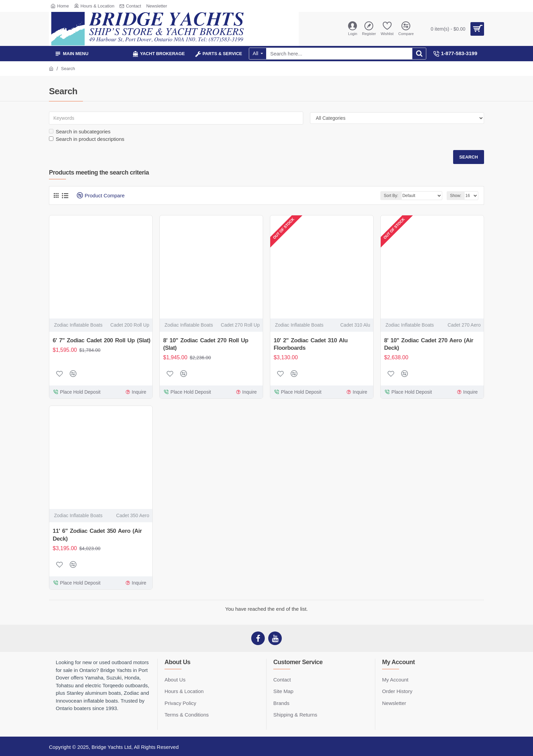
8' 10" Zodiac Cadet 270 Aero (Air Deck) (429, 344)
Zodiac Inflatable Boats (78, 325)
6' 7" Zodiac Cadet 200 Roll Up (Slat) (101, 340)
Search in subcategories (80, 132)
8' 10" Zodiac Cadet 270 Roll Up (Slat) (206, 344)
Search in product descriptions (87, 139)
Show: (456, 196)
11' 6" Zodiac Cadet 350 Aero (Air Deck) (97, 535)
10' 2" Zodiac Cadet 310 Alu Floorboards (311, 344)
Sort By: (391, 196)
